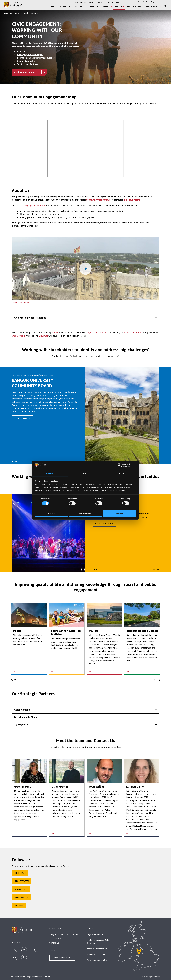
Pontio (55, 333)
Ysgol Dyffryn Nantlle (97, 333)
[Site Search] (164, 7)
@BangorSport (21, 897)
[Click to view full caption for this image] (83, 570)
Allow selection (85, 513)
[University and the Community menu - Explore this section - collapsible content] (30, 72)
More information (23, 418)
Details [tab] (85, 473)
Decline (51, 513)
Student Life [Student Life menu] (64, 6)
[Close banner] (135, 465)
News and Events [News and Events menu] (152, 6)
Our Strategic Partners (27, 64)
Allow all (120, 513)
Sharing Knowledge (26, 61)
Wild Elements (18, 336)
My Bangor (109, 2)
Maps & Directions (62, 958)
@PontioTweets (22, 881)
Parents (100, 2)
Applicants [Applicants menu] (78, 6)
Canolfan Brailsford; (133, 333)
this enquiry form (132, 200)
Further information (105, 524)
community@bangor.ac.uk (99, 200)
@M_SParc (19, 905)
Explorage (44, 336)
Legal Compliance (95, 934)
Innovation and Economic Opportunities (36, 58)
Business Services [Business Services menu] (134, 6)
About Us (13, 13)
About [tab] (121, 473)
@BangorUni (20, 873)
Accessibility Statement (97, 949)
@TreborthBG (21, 889)
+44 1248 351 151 (57, 939)
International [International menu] (93, 6)
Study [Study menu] (52, 6)
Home (6, 13)
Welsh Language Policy (97, 960)
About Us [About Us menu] (118, 6)
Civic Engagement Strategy (32, 205)
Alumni (91, 2)
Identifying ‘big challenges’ (30, 55)
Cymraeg (128, 2)
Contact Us (54, 943)
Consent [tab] (50, 473)
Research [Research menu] (106, 6)
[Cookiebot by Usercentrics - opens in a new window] (120, 465)
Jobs (118, 2)
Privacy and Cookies (96, 954)
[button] (85, 318)
